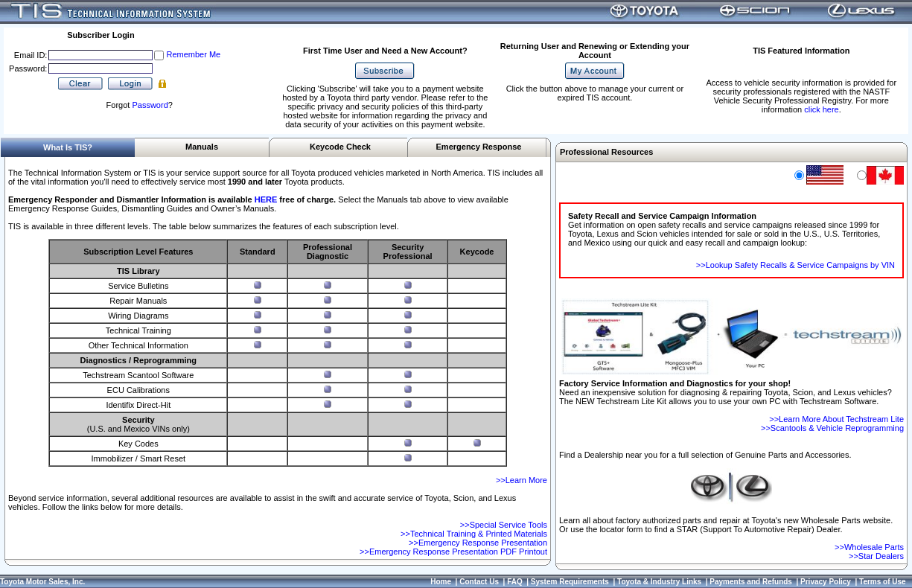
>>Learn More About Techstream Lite (836, 419)
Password (150, 105)
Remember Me (193, 54)
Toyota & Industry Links (659, 582)
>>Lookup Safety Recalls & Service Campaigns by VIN (795, 265)
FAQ (515, 582)
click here (821, 109)
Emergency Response (479, 147)
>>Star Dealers (876, 556)
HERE (266, 199)
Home (441, 582)
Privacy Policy (826, 582)
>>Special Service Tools (504, 525)
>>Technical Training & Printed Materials (474, 534)
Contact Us (479, 582)
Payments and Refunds (751, 582)
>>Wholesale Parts (869, 547)
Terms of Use (883, 582)
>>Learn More (522, 480)
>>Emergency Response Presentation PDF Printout (453, 552)
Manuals (202, 147)
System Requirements (570, 582)
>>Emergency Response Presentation (478, 543)
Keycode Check (340, 147)
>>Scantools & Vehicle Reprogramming (832, 428)
